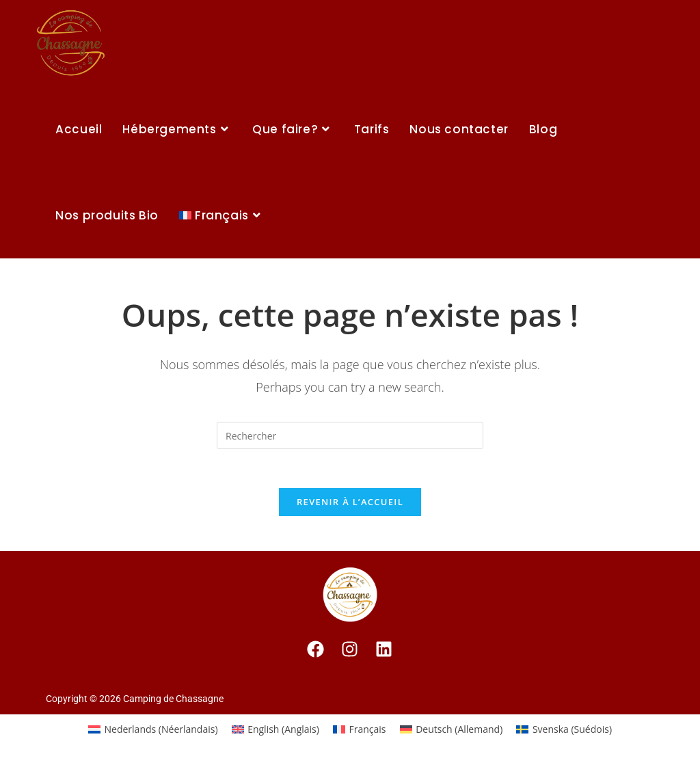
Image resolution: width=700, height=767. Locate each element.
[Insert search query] (350, 435)
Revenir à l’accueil (350, 504)
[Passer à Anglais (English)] (275, 732)
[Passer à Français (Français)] (360, 732)
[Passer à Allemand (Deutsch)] (452, 732)
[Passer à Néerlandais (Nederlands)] (153, 732)
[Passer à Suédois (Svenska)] (564, 732)
